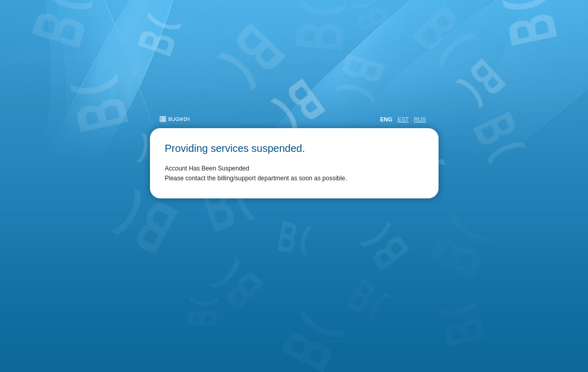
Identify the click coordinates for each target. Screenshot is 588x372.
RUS (420, 119)
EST (403, 119)
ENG (386, 119)
